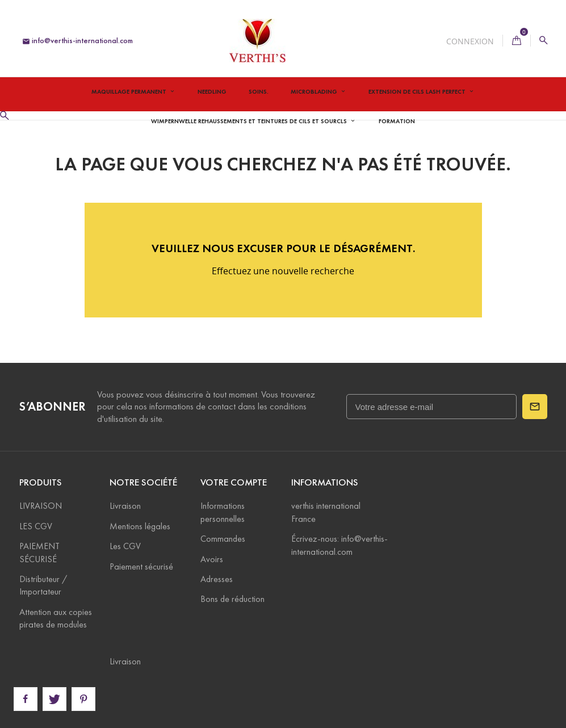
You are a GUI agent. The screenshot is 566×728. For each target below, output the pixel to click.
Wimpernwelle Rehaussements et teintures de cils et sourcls (250, 121)
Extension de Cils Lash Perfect (418, 91)
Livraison (125, 506)
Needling (212, 91)
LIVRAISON (41, 506)
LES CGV (36, 526)
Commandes (223, 539)
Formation (397, 121)
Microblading (315, 91)
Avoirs (212, 559)
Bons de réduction (232, 599)
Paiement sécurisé (141, 566)
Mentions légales (140, 526)
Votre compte (234, 482)
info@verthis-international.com (77, 41)
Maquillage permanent (130, 91)
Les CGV (125, 546)
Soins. (259, 91)
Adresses (217, 579)
